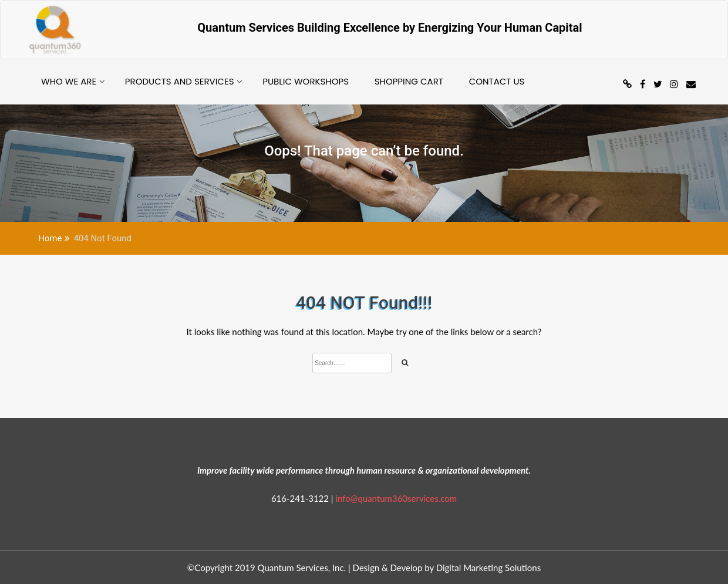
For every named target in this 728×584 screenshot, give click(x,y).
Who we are (69, 81)
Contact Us (497, 81)
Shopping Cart (409, 81)
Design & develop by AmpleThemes (609, 568)
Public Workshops (306, 81)
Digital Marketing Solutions (489, 568)
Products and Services (180, 81)
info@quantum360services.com (396, 498)
